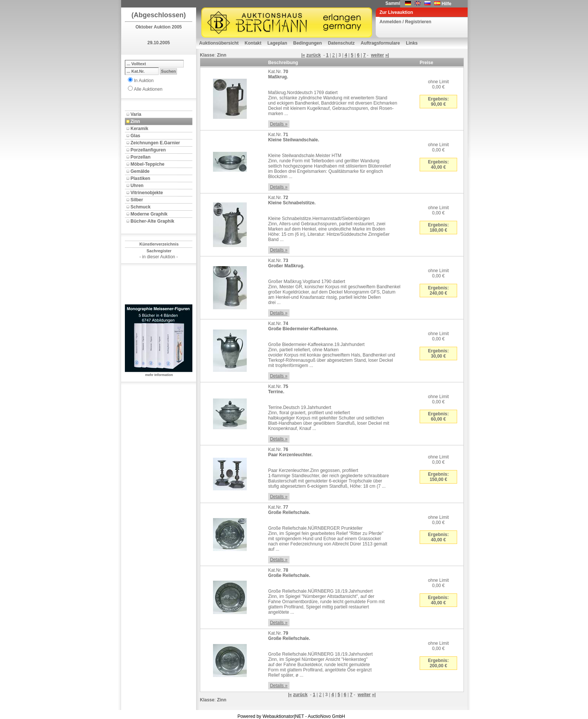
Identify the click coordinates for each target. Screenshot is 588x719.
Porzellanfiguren (148, 150)
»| (387, 55)
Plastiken (140, 178)
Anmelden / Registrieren (405, 22)
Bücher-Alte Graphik (152, 221)
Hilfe (447, 4)
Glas (135, 136)
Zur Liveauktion (396, 12)
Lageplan (277, 43)
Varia (136, 114)
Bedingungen (308, 43)
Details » (279, 124)
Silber (137, 200)
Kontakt (253, 43)
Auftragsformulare (380, 43)
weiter (377, 55)
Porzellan (140, 157)
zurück (314, 55)
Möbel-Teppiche (147, 164)
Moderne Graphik (149, 214)
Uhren (137, 186)
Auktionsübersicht (219, 43)
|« (303, 55)
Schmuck (140, 207)
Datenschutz (341, 43)
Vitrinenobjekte (147, 193)
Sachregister (159, 251)
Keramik (139, 129)
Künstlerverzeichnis (159, 244)
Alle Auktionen (148, 89)
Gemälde (140, 171)
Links (412, 43)
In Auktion (144, 81)
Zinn (135, 121)
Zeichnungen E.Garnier (155, 143)
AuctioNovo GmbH (326, 716)
